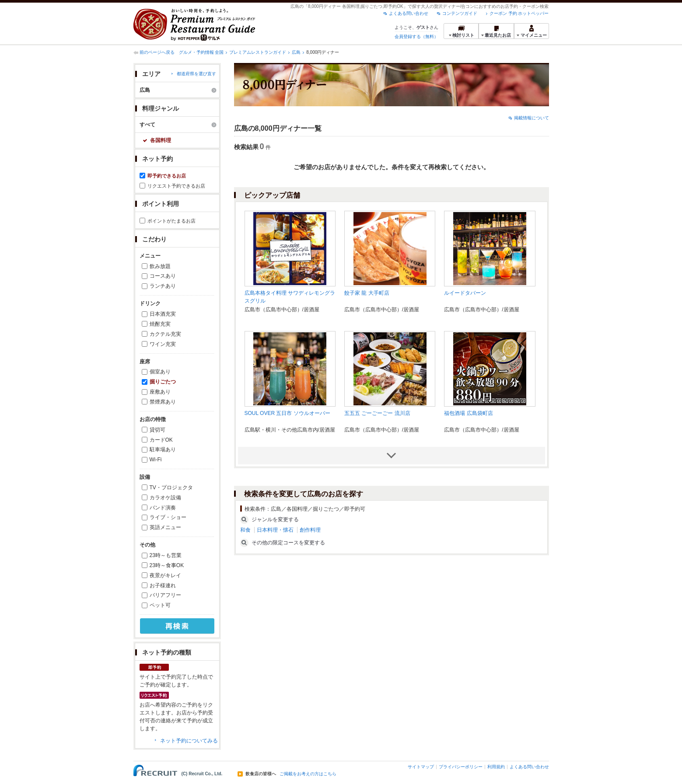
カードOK (161, 440)
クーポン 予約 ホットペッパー (519, 13)
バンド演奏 (163, 508)
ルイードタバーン (465, 293)
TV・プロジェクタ (171, 488)
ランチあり (163, 286)
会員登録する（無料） (416, 37)
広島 (296, 52)
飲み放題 (160, 266)
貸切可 (157, 430)
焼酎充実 (160, 324)
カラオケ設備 (165, 498)
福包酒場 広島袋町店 (468, 413)
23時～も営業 (166, 555)
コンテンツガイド (460, 13)
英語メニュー (165, 527)
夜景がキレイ (165, 575)
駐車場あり (163, 449)
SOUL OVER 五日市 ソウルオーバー (287, 413)
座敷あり (160, 392)
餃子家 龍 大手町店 (367, 293)
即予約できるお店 (167, 176)
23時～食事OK (167, 565)
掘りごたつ (163, 382)
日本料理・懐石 (275, 530)
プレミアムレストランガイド (258, 52)
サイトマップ (421, 767)
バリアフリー (165, 595)
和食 (245, 530)
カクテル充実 (165, 334)
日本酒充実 (163, 314)
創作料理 (310, 530)
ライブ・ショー (168, 517)
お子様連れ (163, 585)
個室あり (160, 372)
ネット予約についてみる (189, 741)
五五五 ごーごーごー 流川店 (377, 413)
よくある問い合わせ (409, 13)
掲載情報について (532, 118)
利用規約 (496, 767)
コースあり (163, 276)
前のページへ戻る (157, 52)
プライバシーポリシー (461, 767)
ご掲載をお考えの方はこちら (308, 774)
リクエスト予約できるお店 (176, 186)
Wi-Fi (156, 460)
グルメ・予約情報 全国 (201, 52)
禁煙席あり (163, 402)
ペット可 (160, 605)
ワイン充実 (163, 344)
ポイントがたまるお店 (171, 221)
